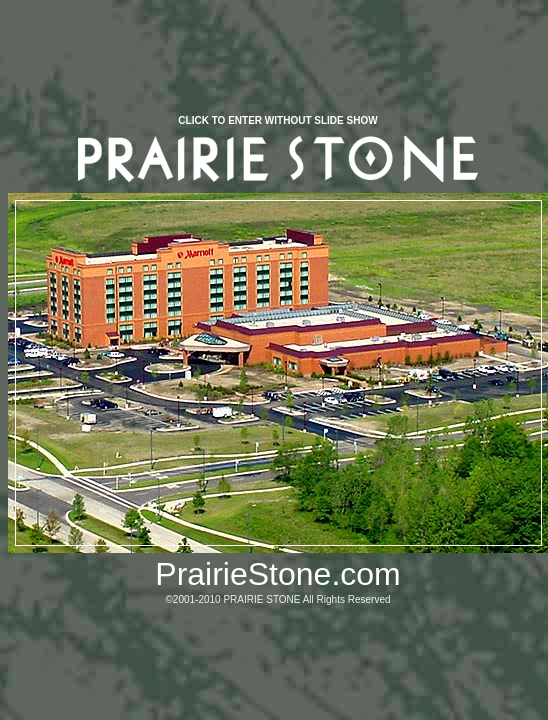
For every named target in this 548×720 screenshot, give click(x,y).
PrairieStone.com (277, 574)
